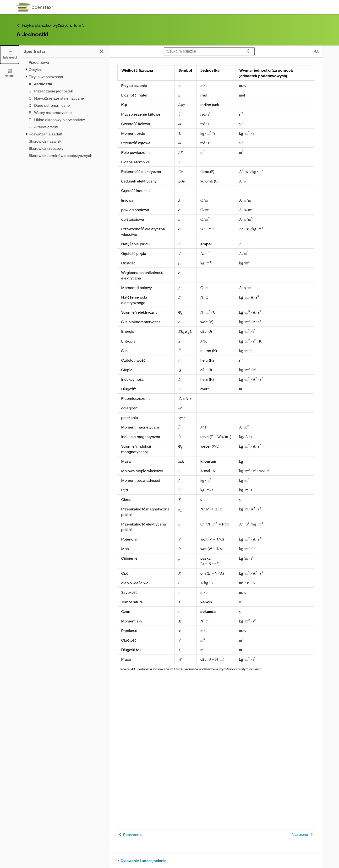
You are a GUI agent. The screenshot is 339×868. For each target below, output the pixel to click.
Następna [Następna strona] (303, 834)
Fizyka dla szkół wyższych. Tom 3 (51, 25)
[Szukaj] (249, 51)
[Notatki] (10, 73)
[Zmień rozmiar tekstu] (316, 51)
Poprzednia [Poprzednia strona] (130, 834)
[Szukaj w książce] (204, 51)
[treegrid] (64, 109)
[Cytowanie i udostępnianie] (216, 861)
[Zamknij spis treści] (10, 55)
